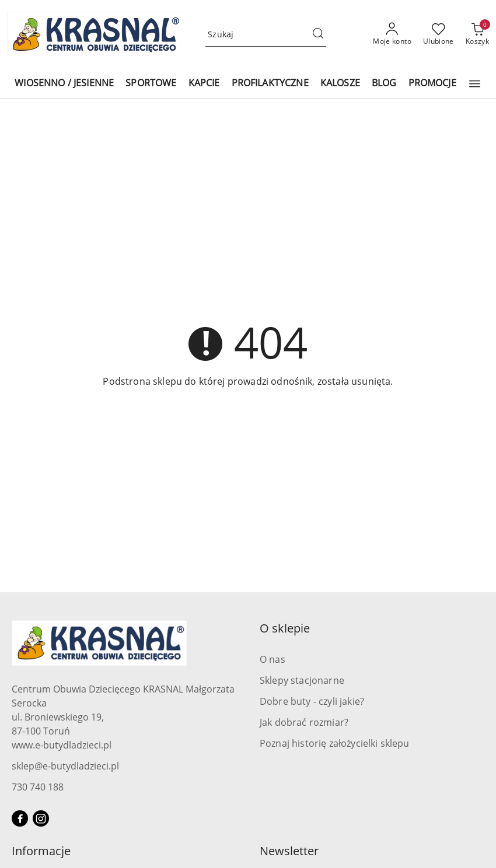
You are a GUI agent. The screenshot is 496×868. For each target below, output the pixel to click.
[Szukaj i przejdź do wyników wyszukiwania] (318, 34)
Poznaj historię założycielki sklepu (335, 743)
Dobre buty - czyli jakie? (312, 701)
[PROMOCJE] (432, 84)
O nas (273, 659)
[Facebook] (20, 818)
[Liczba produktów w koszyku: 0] (477, 34)
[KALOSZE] (340, 84)
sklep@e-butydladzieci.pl (65, 766)
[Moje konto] (392, 34)
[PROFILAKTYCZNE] (270, 84)
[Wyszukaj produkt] (266, 35)
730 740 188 (38, 787)
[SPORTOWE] (151, 84)
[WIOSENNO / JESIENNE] (64, 84)
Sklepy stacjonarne (302, 680)
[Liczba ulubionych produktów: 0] (439, 34)
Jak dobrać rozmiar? (304, 722)
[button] (475, 84)
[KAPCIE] (204, 84)
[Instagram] (41, 818)
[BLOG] (384, 84)
